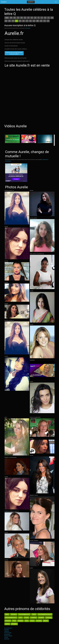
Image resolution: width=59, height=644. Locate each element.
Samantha (14, 614)
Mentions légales (8, 636)
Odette (34, 614)
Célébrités (31, 2)
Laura (20, 618)
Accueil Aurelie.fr (8, 628)
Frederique (49, 618)
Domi (27, 621)
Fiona (14, 621)
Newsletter (7, 639)
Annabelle (14, 624)
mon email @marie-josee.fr (45, 614)
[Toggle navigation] (56, 2)
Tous (7, 18)
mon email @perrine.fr (24, 614)
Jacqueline (34, 618)
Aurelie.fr (4, 2)
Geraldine (41, 618)
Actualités (7, 630)
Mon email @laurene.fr (11, 618)
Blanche (46, 621)
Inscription (28, 28)
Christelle (39, 621)
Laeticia (26, 618)
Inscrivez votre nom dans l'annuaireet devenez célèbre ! (14, 53)
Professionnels (8, 633)
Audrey (7, 624)
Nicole (7, 614)
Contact (6, 637)
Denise (32, 621)
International (7, 634)
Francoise (8, 621)
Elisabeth (20, 621)
